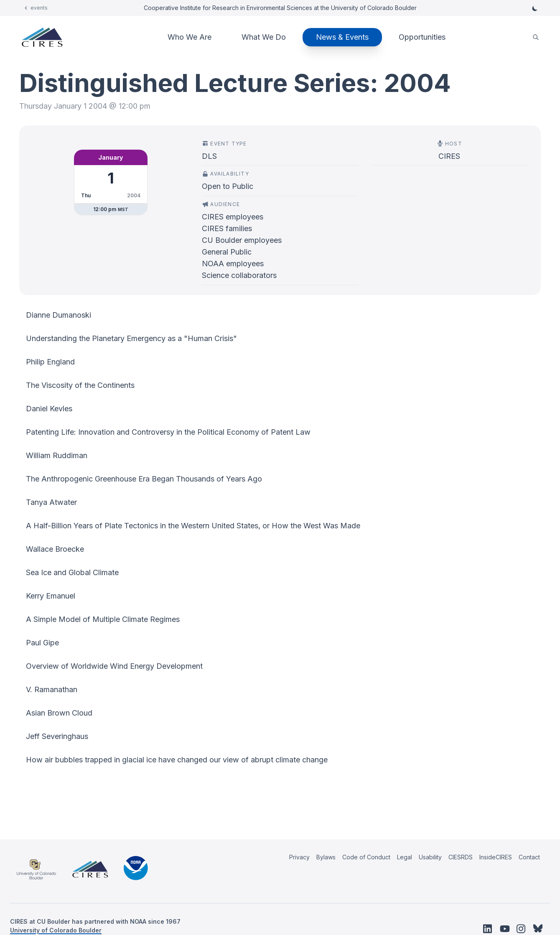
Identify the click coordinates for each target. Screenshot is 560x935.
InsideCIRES (496, 857)
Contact (529, 857)
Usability (430, 857)
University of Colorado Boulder (56, 930)
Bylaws (326, 857)
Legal (405, 857)
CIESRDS (461, 857)
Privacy (299, 857)
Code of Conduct (366, 857)
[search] (536, 37)
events (39, 8)
